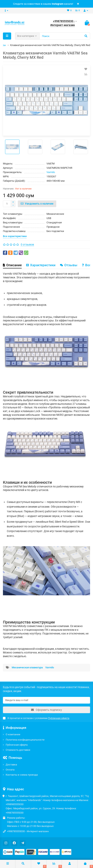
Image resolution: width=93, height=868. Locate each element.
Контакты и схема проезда (22, 775)
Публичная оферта (17, 745)
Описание (12, 265)
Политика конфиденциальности (25, 740)
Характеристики (41, 265)
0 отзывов (27, 245)
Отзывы (69, 265)
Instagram (58, 4)
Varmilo (51, 172)
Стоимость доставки (18, 750)
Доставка (11, 765)
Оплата (10, 770)
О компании (13, 734)
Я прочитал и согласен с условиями (36, 718)
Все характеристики (15, 236)
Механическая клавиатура (27, 667)
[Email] (46, 700)
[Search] (65, 36)
